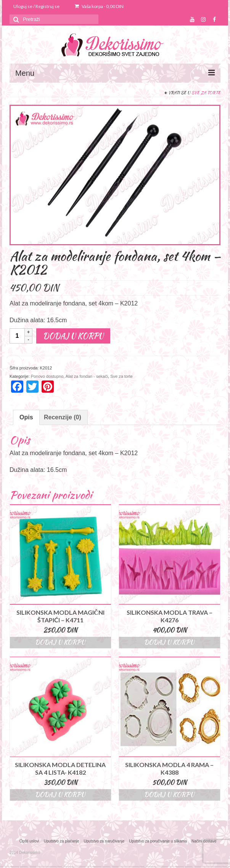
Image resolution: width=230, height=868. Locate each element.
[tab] (26, 417)
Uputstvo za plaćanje (62, 841)
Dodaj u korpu (73, 336)
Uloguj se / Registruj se (36, 6)
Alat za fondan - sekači (87, 376)
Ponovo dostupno (47, 376)
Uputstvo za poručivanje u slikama (158, 841)
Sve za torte (206, 93)
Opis (26, 417)
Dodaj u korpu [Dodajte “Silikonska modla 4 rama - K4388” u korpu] (169, 795)
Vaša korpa (99, 6)
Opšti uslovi (29, 841)
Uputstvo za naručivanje (104, 841)
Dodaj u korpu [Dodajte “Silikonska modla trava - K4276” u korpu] (169, 642)
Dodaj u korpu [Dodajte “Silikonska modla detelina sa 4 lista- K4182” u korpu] (60, 795)
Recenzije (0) (63, 417)
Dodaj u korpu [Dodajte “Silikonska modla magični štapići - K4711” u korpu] (60, 642)
